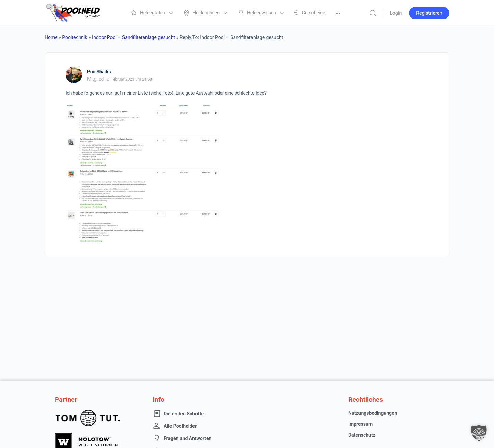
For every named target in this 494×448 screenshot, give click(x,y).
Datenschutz (362, 435)
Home (51, 37)
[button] (479, 433)
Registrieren (429, 13)
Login (396, 13)
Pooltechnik (75, 37)
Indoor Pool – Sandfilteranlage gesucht (133, 37)
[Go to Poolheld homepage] (79, 12)
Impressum (360, 424)
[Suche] (373, 13)
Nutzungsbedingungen (373, 413)
